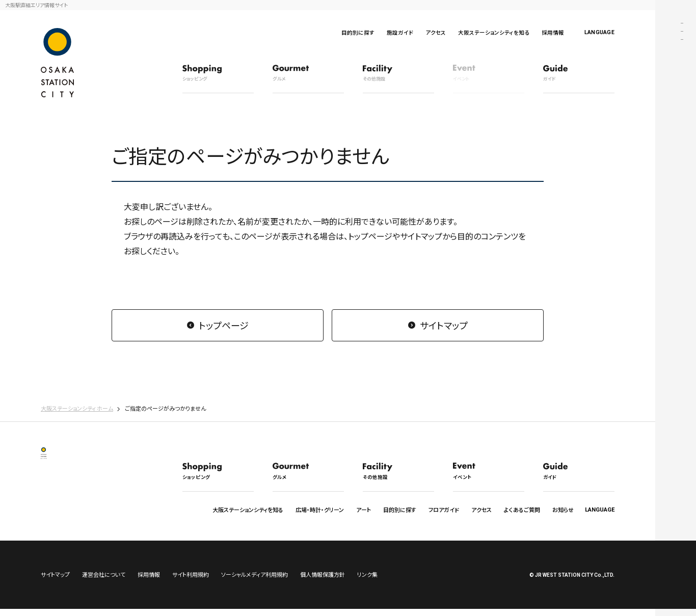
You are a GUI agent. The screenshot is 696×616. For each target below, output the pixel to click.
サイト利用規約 (191, 581)
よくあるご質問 (522, 510)
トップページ (224, 325)
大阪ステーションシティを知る (494, 32)
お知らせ (563, 510)
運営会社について (104, 581)
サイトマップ (444, 325)
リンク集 (367, 581)
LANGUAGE (599, 32)
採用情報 (553, 32)
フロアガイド (444, 510)
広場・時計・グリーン (320, 510)
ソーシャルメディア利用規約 (255, 581)
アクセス (436, 32)
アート (364, 510)
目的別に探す (358, 32)
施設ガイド (400, 32)
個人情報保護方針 (323, 581)
